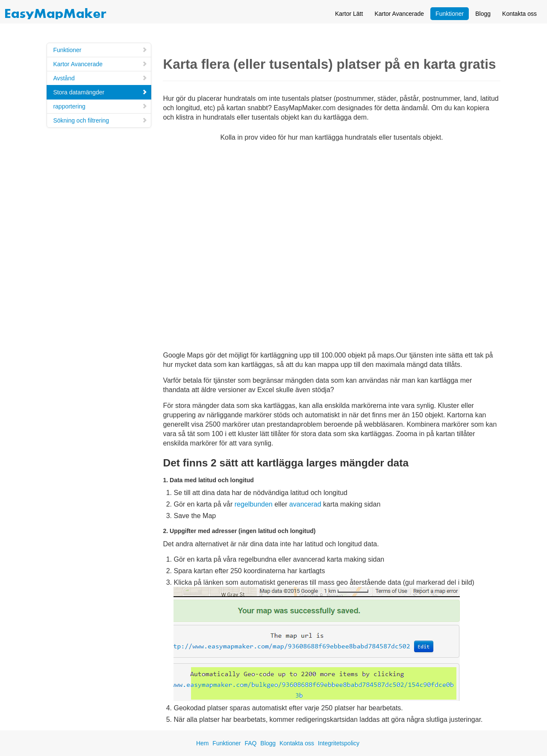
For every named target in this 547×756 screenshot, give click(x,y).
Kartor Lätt (349, 14)
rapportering (100, 106)
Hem (203, 743)
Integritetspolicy (339, 743)
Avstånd (100, 78)
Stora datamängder (100, 92)
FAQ (250, 743)
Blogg (483, 14)
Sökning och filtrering (100, 120)
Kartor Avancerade (399, 14)
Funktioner (450, 14)
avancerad (305, 504)
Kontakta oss (519, 14)
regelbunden (254, 504)
